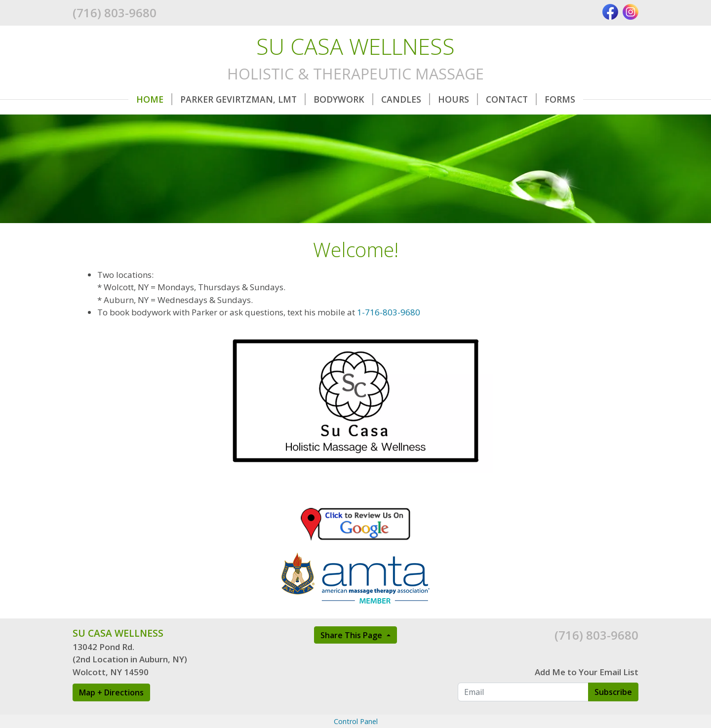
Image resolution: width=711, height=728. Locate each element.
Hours (458, 99)
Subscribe (613, 692)
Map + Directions (111, 692)
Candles (406, 99)
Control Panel (356, 721)
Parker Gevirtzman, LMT (243, 99)
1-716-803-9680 (389, 312)
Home (154, 99)
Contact (511, 99)
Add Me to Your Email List (587, 672)
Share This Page (352, 635)
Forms (560, 99)
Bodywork (343, 99)
